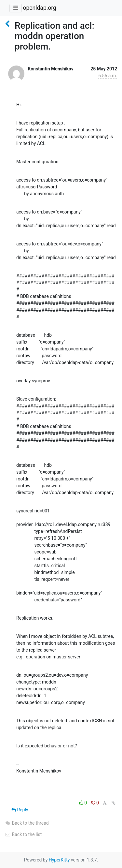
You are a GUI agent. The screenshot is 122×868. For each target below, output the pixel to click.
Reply (20, 810)
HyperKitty (59, 860)
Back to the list (23, 834)
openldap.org (39, 8)
